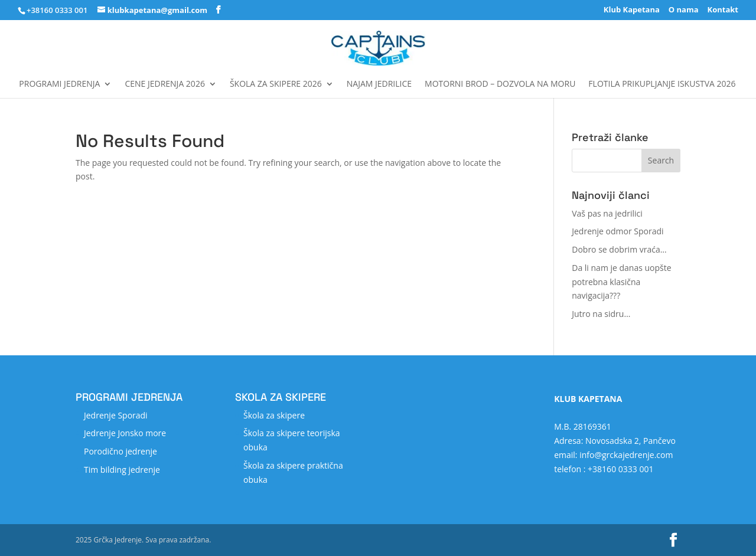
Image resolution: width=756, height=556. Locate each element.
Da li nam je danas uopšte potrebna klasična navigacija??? (621, 282)
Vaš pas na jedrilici (607, 213)
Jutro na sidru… (601, 314)
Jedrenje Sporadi (116, 415)
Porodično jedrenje (120, 451)
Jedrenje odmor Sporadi (617, 231)
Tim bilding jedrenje (122, 470)
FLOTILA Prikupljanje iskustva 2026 (662, 84)
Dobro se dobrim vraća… (619, 249)
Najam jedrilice (379, 84)
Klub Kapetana (632, 10)
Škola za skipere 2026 (276, 84)
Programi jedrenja (59, 84)
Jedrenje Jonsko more (125, 433)
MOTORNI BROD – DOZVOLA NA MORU (500, 84)
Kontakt (723, 10)
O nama (684, 10)
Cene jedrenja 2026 (164, 84)
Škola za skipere (274, 415)
